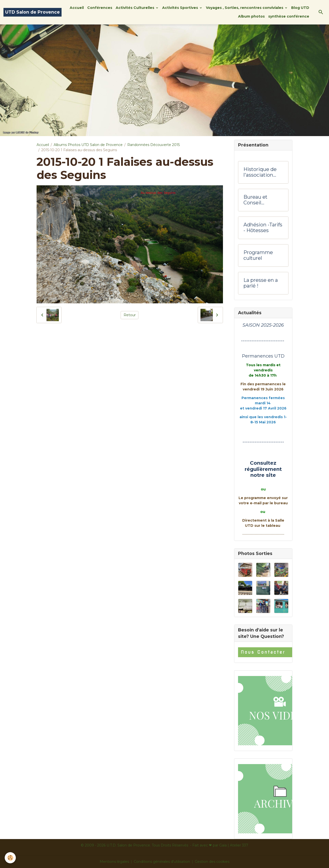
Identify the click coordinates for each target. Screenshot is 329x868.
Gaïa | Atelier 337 (234, 845)
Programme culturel (258, 255)
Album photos (251, 16)
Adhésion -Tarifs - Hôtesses (263, 228)
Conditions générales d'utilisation (162, 862)
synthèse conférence (289, 16)
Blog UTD (300, 8)
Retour (130, 315)
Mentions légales (114, 862)
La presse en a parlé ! (261, 283)
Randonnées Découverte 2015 (154, 145)
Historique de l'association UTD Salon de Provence (260, 172)
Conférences (100, 8)
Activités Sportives (181, 8)
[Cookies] (11, 858)
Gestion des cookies (212, 862)
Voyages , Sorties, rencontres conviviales (245, 8)
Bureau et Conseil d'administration (262, 200)
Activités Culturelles (135, 8)
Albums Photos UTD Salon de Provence (88, 145)
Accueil (77, 8)
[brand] (33, 12)
